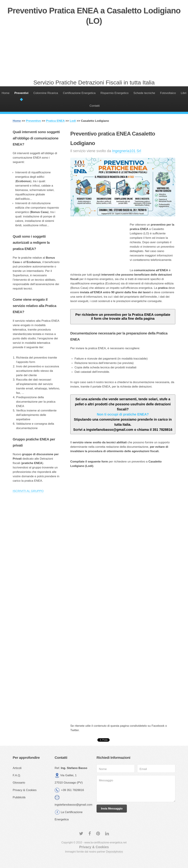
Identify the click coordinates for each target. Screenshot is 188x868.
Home (6, 93)
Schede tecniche (144, 93)
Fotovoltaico (168, 93)
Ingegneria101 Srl (127, 151)
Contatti (95, 106)
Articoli (17, 768)
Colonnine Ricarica (46, 93)
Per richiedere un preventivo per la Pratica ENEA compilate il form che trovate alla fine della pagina (123, 317)
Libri (184, 93)
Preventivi (21, 93)
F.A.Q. (17, 775)
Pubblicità (19, 797)
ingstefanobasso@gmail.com (74, 805)
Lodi (73, 121)
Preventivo (33, 121)
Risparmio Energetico (114, 93)
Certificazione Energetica (79, 93)
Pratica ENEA (55, 121)
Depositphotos (114, 852)
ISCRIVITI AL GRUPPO (28, 491)
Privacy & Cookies (25, 790)
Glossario (19, 783)
